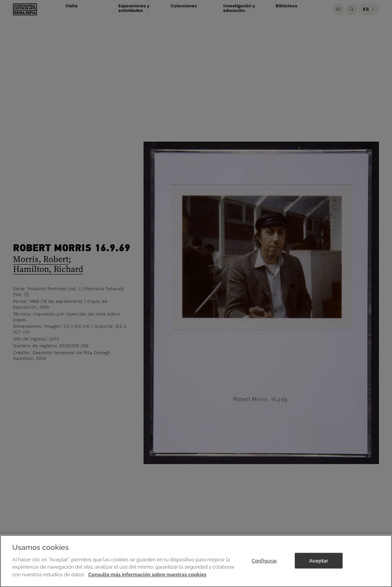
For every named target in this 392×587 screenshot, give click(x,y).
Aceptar (319, 566)
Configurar (264, 566)
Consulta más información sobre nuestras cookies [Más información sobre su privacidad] (147, 580)
